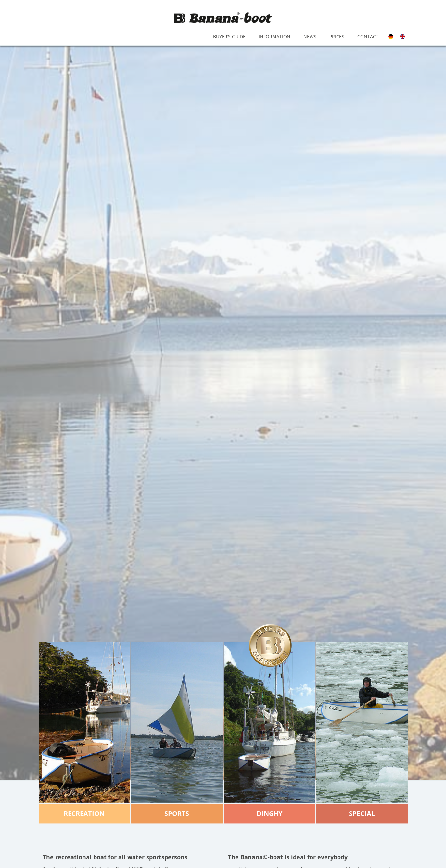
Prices (337, 37)
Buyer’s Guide (229, 37)
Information (274, 37)
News (310, 37)
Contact (368, 37)
